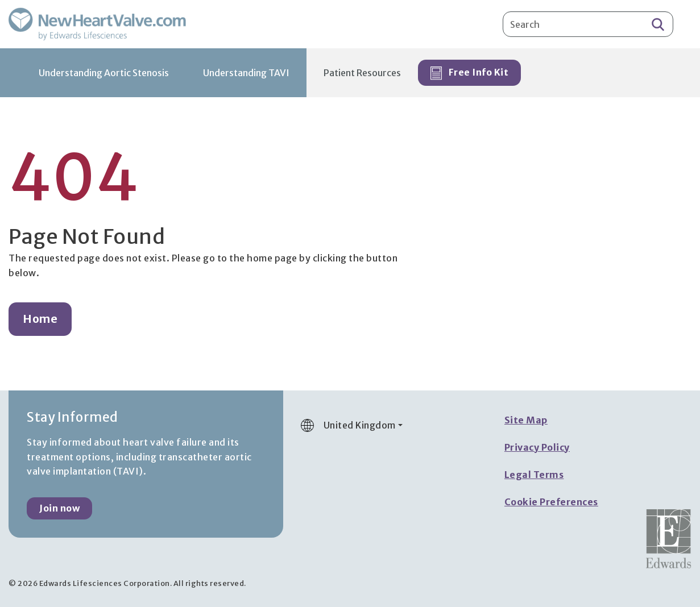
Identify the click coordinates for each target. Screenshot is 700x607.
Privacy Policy (537, 447)
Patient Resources (362, 73)
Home (40, 319)
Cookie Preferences (551, 502)
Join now (59, 508)
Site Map (526, 420)
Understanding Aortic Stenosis (104, 73)
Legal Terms (534, 475)
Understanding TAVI (246, 73)
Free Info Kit (469, 73)
